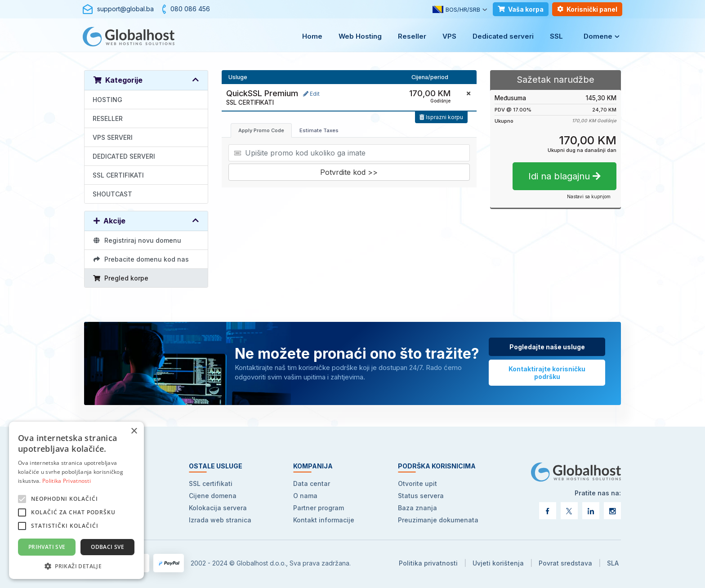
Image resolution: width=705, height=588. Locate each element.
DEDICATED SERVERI (124, 156)
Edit (311, 94)
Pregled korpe (120, 278)
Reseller (412, 36)
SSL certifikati (211, 483)
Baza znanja (417, 508)
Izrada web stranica (220, 520)
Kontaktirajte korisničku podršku (547, 373)
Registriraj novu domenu (137, 240)
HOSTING (107, 100)
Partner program (319, 508)
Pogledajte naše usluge (547, 347)
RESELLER (108, 118)
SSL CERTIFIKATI (118, 175)
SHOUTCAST (112, 194)
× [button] (134, 431)
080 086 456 (190, 9)
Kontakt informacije (324, 520)
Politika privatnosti (428, 563)
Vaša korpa (521, 9)
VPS (449, 36)
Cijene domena (213, 496)
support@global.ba (125, 9)
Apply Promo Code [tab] (261, 130)
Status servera (421, 496)
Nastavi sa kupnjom (589, 196)
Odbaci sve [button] (107, 547)
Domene (598, 36)
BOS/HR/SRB (456, 9)
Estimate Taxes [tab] (319, 130)
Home (312, 36)
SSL (556, 36)
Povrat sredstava (565, 563)
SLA (613, 563)
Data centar (312, 483)
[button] (76, 566)
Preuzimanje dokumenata (438, 520)
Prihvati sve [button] (47, 547)
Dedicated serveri (503, 36)
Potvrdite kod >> (349, 172)
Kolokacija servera (218, 508)
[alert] (76, 500)
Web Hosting (360, 36)
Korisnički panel (587, 9)
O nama (305, 496)
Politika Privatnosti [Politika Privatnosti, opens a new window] (67, 481)
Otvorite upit (417, 483)
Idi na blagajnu (564, 176)
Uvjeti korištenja (498, 563)
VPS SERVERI (113, 137)
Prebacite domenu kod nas (141, 259)
